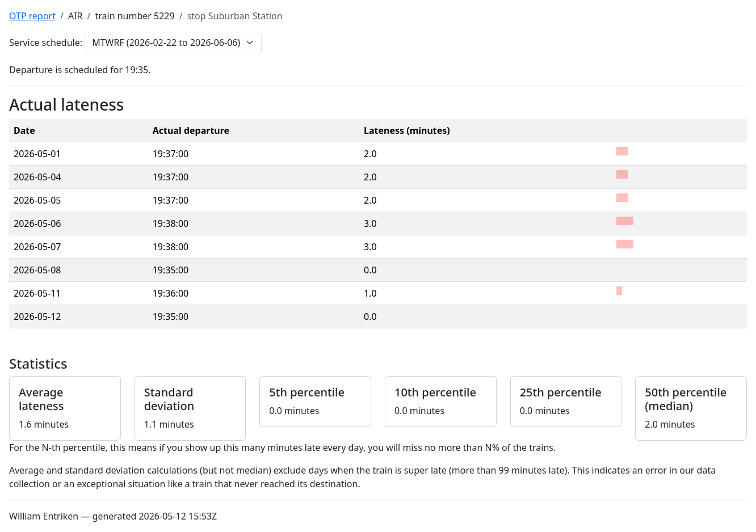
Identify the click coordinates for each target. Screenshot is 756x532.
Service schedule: (46, 43)
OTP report (32, 16)
